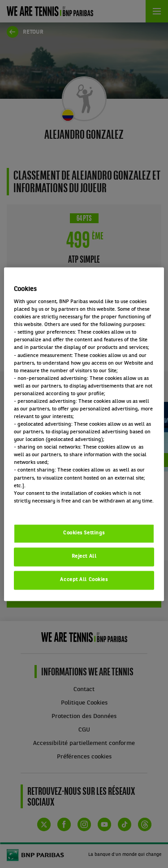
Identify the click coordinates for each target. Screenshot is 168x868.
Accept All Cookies (84, 580)
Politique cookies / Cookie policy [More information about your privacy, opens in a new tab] (53, 509)
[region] (84, 434)
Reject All (84, 556)
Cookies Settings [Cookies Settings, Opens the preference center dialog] (84, 533)
